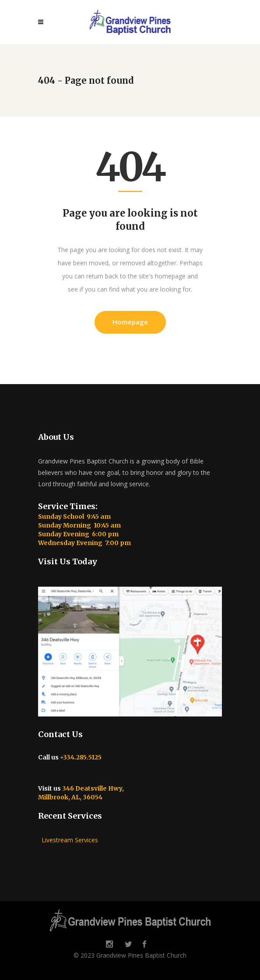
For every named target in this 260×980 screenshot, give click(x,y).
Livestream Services (68, 840)
